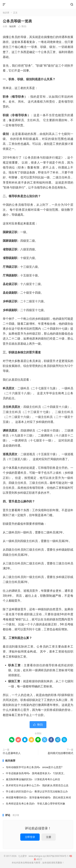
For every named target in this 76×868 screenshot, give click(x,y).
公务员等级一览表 (17, 21)
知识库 (6, 13)
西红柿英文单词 (62, 798)
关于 (40, 859)
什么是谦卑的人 (12, 753)
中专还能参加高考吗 (17, 773)
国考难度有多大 (41, 773)
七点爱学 (38, 5)
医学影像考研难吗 (40, 798)
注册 (49, 837)
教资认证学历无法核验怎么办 (51, 791)
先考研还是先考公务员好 (20, 804)
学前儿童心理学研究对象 (51, 804)
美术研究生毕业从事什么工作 (22, 785)
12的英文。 (60, 773)
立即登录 (30, 837)
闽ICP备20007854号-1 (57, 856)
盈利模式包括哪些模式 (60, 753)
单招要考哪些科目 (16, 798)
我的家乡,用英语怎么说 (55, 785)
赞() (22, 26)
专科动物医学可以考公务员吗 (22, 767)
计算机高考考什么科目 (47, 779)
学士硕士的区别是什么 (19, 791)
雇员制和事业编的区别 (19, 779)
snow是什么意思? (52, 767)
